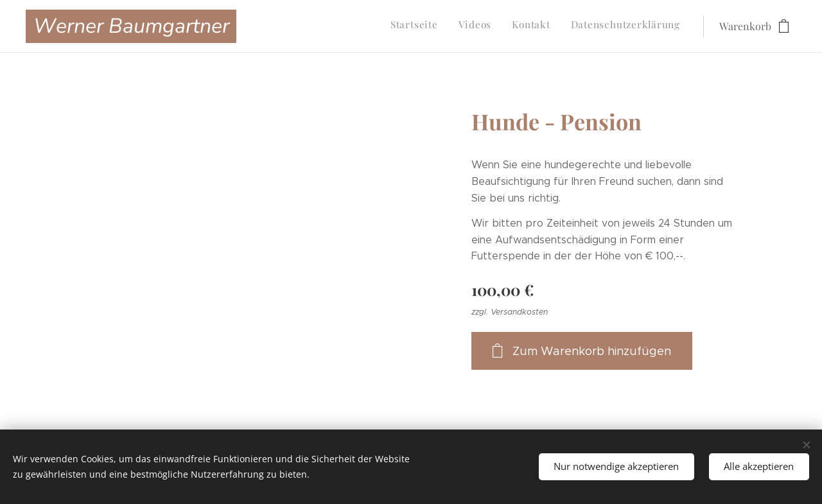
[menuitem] (622, 26)
